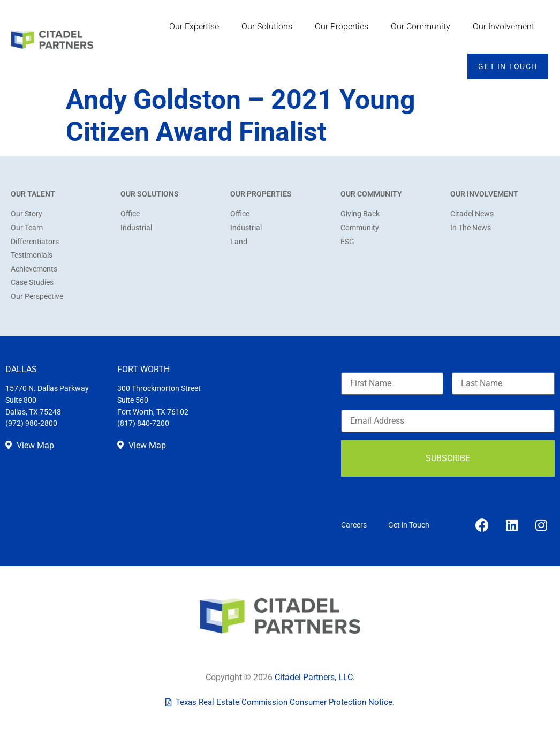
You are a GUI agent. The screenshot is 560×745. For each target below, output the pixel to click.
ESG (347, 242)
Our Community (423, 27)
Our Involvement (506, 27)
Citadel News (472, 214)
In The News (471, 228)
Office (130, 214)
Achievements (34, 269)
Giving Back (360, 214)
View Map (30, 445)
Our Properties (344, 27)
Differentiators (35, 242)
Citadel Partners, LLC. (315, 677)
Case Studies (32, 283)
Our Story (27, 214)
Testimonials (32, 255)
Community (360, 228)
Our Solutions (270, 27)
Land (239, 242)
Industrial (136, 228)
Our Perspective (37, 296)
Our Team (27, 228)
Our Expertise (197, 27)
